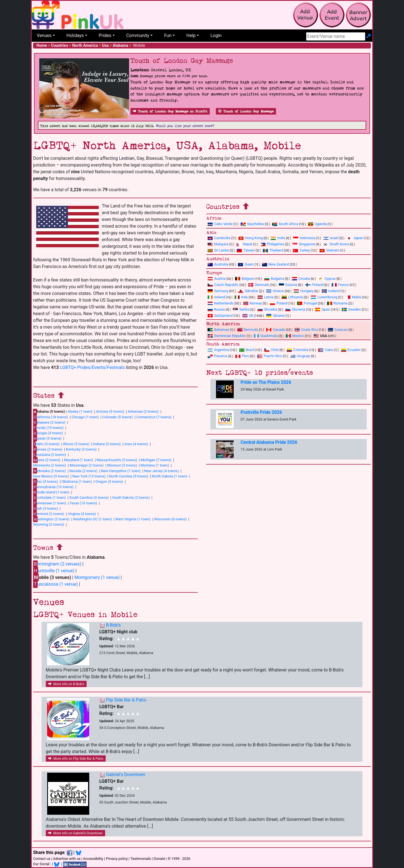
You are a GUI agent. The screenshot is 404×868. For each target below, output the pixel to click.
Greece (275, 291)
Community (138, 35)
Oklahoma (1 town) (77, 482)
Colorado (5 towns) (117, 417)
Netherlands (221, 303)
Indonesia (304, 238)
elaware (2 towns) (49, 422)
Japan (355, 238)
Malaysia (218, 244)
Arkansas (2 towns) (143, 411)
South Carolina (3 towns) (89, 498)
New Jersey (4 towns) (161, 471)
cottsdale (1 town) (49, 498)
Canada (276, 330)
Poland (279, 303)
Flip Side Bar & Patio (126, 700)
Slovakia (268, 309)
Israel (331, 238)
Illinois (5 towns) (76, 444)
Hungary (304, 291)
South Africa (285, 224)
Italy (241, 297)
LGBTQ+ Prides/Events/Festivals (92, 367)
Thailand (273, 250)
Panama (217, 356)
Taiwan (246, 250)
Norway (252, 303)
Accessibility (93, 859)
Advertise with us (67, 859)
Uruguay (300, 356)
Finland (314, 285)
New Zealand (276, 264)
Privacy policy (117, 859)
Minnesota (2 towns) (50, 465)
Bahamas (218, 330)
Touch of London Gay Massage (246, 111)
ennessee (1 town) (50, 503)
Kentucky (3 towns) (81, 449)
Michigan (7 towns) (156, 460)
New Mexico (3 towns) (51, 476)
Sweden (351, 309)
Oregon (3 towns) (109, 482)
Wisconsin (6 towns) (170, 519)
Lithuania (292, 297)
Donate (159, 859)
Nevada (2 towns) (83, 471)
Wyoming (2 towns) (49, 524)
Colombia (298, 350)
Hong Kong (251, 238)
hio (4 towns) (45, 481)
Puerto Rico (270, 356)
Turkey (301, 250)
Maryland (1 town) (78, 460)
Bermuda (248, 330)
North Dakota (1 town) (169, 476)
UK (248, 316)
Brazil (247, 350)
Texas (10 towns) (83, 503)
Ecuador (351, 350)
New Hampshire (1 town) (121, 471)
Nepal (244, 244)
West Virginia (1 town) (133, 519)
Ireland (216, 297)
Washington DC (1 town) (93, 519)
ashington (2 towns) (51, 519)
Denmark (259, 285)
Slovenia (295, 309)
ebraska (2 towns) (49, 471)
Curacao (338, 330)
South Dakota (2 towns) (131, 498)
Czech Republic (223, 285)
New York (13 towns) (89, 476)
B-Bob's (113, 625)
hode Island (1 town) (51, 492)
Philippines (272, 244)
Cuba (326, 350)
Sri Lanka (218, 250)
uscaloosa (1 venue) (55, 584)
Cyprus (327, 279)
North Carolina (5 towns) (129, 476)
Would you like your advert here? (185, 126)
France (340, 285)
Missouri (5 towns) (122, 465)
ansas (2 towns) (48, 449)
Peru (242, 356)
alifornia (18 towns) (50, 417)
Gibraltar (248, 291)
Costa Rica (306, 330)
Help (191, 35)
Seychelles (252, 224)
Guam (246, 264)
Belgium (245, 279)
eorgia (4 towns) (48, 433)
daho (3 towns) (46, 444)
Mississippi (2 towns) (87, 465)
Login (216, 35)
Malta (353, 297)
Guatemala (266, 336)
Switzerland (220, 316)
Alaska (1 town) (80, 411)
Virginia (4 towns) (82, 514)
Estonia (288, 285)
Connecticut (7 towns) (154, 417)
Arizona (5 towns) (110, 411)
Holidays (75, 35)
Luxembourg (324, 297)
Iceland (331, 291)
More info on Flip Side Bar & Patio (76, 759)
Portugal (307, 303)
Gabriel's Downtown (126, 774)
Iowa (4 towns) (136, 444)
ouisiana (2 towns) (50, 454)
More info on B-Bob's (66, 684)
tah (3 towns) (46, 508)
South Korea (336, 244)
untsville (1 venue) (54, 571)
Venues (44, 35)
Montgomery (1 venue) (97, 577)
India (278, 238)
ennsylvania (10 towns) (53, 487)
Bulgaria (274, 279)
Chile (271, 350)
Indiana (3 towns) (107, 444)
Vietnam (329, 250)
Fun (168, 35)
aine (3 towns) (47, 460)
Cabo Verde (220, 224)
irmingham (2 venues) (57, 564)
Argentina (219, 350)
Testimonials (141, 859)
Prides (105, 35)
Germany (218, 291)
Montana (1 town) (155, 465)
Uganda (317, 224)
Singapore (304, 244)
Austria (217, 279)
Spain (323, 309)
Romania (338, 303)
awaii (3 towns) (47, 438)
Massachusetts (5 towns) (117, 460)
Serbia (241, 309)
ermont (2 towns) (49, 514)
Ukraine (276, 316)
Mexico (295, 336)
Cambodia (219, 238)
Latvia (266, 297)
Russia (216, 309)
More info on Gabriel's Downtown (75, 833)
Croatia (301, 279)
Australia (218, 264)
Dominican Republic (227, 336)
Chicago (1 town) (85, 417)
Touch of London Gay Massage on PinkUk (170, 111)
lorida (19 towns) (48, 428)
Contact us (42, 859)
